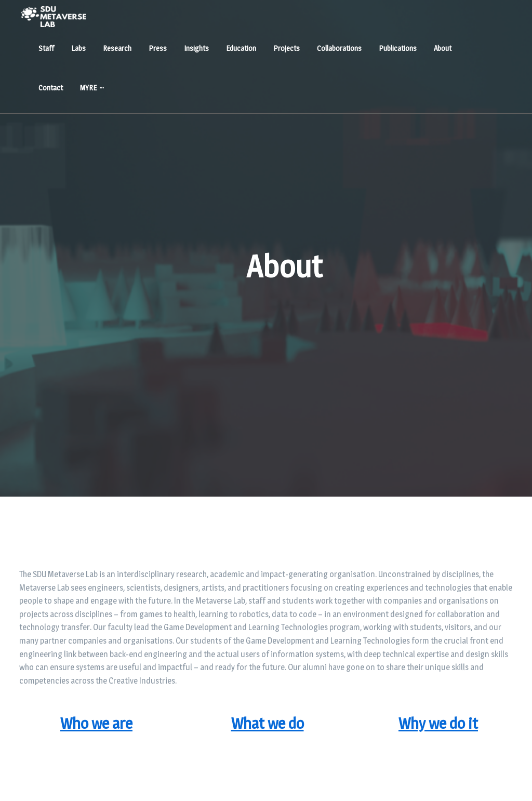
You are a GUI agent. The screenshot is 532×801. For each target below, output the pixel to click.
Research (117, 48)
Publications (398, 48)
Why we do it (438, 723)
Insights (196, 48)
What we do (268, 723)
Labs (78, 48)
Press (158, 48)
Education (241, 48)
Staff (46, 48)
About (443, 48)
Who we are (96, 723)
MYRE (88, 88)
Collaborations (339, 48)
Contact (51, 88)
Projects (287, 48)
